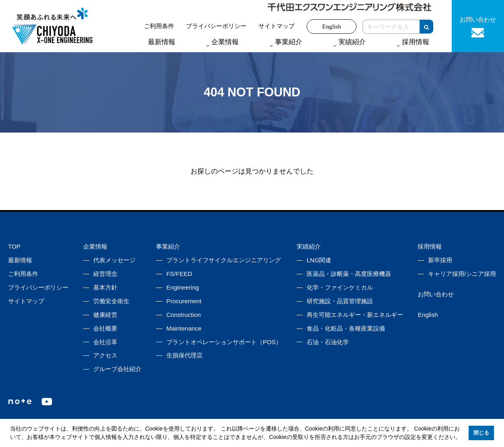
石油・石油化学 (328, 342)
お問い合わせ (436, 294)
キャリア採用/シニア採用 (462, 274)
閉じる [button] (481, 433)
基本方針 (105, 287)
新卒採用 (440, 260)
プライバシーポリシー (216, 26)
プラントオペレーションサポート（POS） (224, 342)
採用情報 (430, 246)
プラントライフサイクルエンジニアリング (224, 260)
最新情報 (162, 42)
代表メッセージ (114, 260)
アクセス (105, 355)
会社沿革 (105, 342)
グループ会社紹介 (117, 369)
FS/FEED (179, 274)
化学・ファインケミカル (340, 287)
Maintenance (184, 328)
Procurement (184, 301)
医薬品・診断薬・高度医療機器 (349, 274)
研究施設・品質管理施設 (340, 301)
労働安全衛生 (111, 301)
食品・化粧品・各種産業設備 (346, 328)
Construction (184, 315)
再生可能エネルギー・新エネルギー (355, 315)
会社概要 (105, 328)
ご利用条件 (159, 26)
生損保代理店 (184, 355)
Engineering (183, 287)
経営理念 (105, 274)
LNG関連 (319, 260)
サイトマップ (277, 26)
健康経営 (105, 315)
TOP (14, 246)
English (332, 26)
